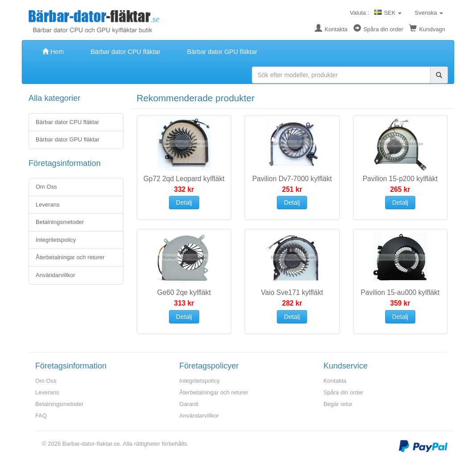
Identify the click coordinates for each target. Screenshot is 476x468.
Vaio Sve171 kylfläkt (292, 292)
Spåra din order (378, 29)
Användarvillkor (55, 275)
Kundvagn (427, 29)
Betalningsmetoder (60, 222)
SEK (388, 13)
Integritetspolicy (56, 240)
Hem (53, 52)
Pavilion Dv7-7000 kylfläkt (292, 179)
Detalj (184, 203)
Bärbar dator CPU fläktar (125, 52)
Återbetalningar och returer (70, 257)
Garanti (189, 404)
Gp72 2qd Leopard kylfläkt (184, 179)
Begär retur (338, 404)
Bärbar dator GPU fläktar (222, 52)
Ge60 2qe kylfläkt (184, 292)
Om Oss (46, 187)
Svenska (428, 13)
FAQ (41, 416)
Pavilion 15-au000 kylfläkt (400, 292)
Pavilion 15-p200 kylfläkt (400, 179)
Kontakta (331, 29)
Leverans (47, 205)
